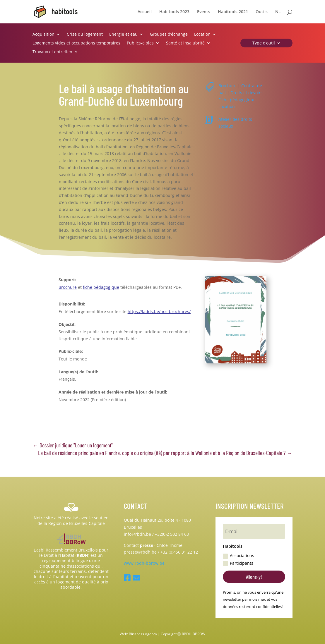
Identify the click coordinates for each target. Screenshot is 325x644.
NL (278, 12)
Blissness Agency (143, 634)
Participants (238, 563)
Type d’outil (264, 43)
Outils (262, 12)
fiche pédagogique (101, 287)
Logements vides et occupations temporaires (76, 43)
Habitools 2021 (233, 12)
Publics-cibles (140, 43)
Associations (238, 556)
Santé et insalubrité (185, 43)
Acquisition (43, 35)
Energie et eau (123, 35)
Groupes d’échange (169, 35)
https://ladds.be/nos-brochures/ (159, 311)
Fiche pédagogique (237, 100)
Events (204, 12)
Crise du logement (85, 35)
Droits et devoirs (247, 93)
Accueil (145, 12)
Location (202, 35)
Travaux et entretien (52, 52)
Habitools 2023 (174, 12)
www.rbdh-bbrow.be (144, 563)
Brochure (227, 86)
